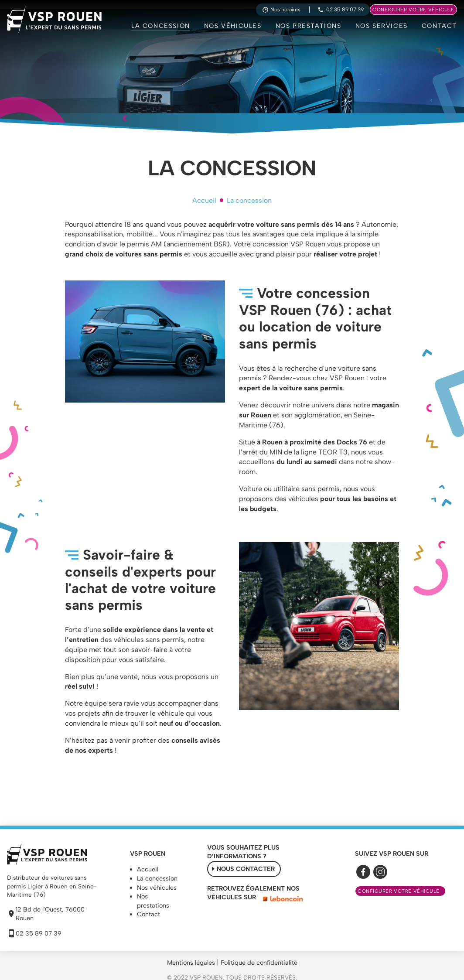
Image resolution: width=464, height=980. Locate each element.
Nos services (382, 26)
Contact (439, 26)
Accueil (204, 200)
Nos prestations (309, 26)
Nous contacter (246, 869)
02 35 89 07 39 (341, 9)
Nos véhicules (233, 26)
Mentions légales (191, 963)
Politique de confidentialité (259, 963)
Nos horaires (281, 9)
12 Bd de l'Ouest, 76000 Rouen (46, 914)
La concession (161, 26)
